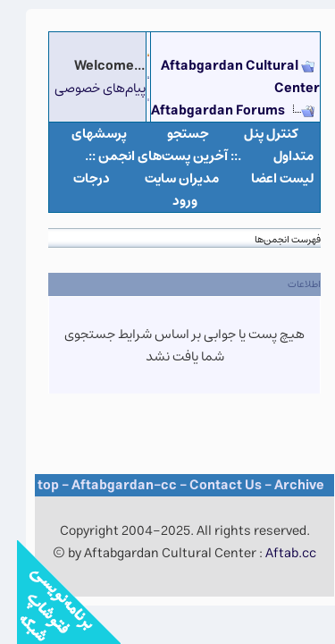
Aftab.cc (274, 553)
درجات (75, 178)
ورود (168, 201)
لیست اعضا (266, 178)
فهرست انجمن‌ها (271, 239)
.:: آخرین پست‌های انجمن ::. (146, 156)
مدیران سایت (165, 178)
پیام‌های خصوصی (83, 88)
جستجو (171, 134)
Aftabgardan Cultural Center (223, 77)
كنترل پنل (254, 134)
